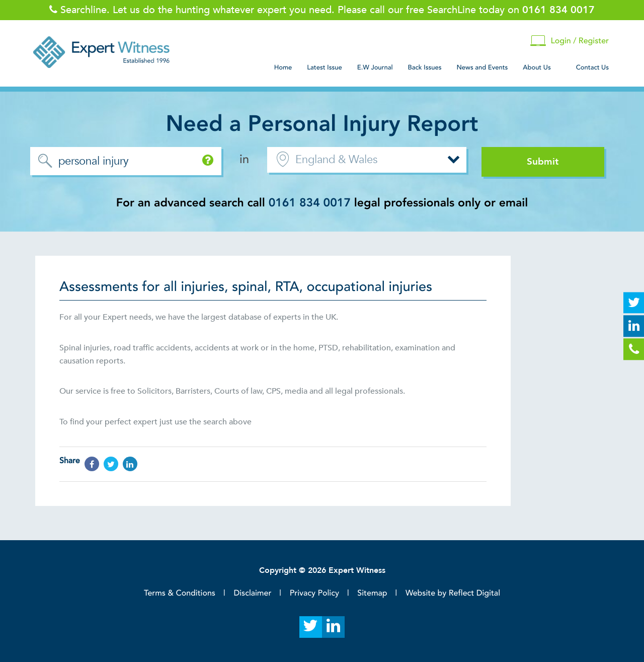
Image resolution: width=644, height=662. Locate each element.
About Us (537, 67)
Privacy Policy (314, 593)
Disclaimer (252, 593)
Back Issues (425, 67)
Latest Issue (324, 67)
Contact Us (592, 67)
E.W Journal (375, 67)
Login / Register (570, 41)
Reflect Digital (474, 593)
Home (283, 67)
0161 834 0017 (310, 203)
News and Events (482, 67)
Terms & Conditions (180, 593)
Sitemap (372, 593)
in (244, 159)
